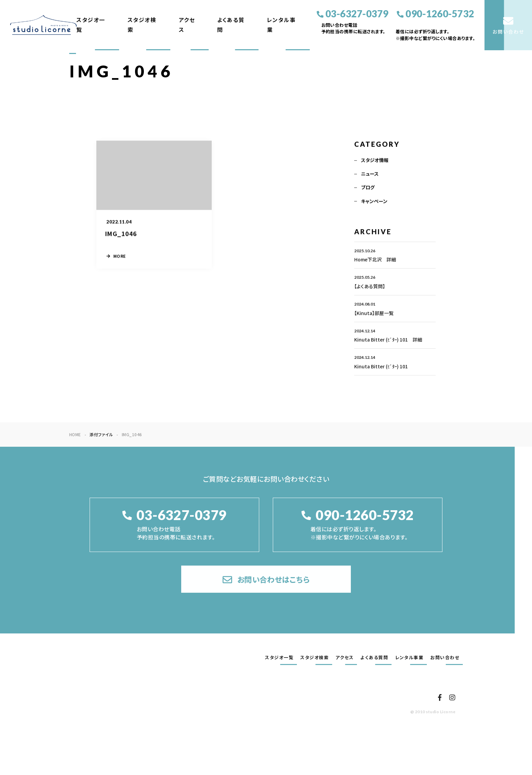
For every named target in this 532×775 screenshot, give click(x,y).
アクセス (187, 25)
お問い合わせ (445, 658)
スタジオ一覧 (91, 25)
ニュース (370, 174)
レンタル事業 (281, 25)
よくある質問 (231, 25)
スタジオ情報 (375, 161)
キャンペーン (374, 202)
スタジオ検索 (142, 25)
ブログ (368, 188)
